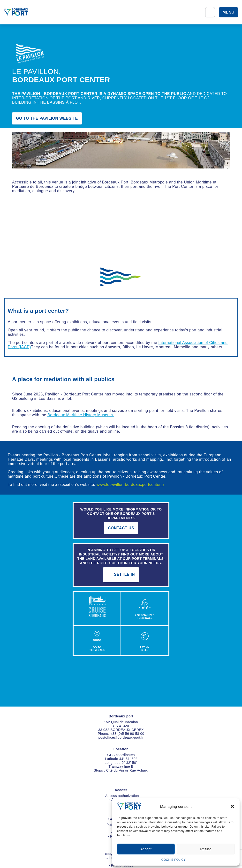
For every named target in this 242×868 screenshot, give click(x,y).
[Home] (16, 12)
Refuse (206, 849)
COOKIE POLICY (174, 860)
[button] (232, 806)
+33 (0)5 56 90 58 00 (127, 734)
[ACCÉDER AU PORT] (97, 641)
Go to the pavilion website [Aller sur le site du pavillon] (47, 118)
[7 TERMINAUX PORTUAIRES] (145, 609)
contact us (121, 528)
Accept (146, 849)
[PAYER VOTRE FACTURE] (145, 641)
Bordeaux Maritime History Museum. (81, 415)
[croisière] (97, 609)
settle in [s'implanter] (121, 575)
